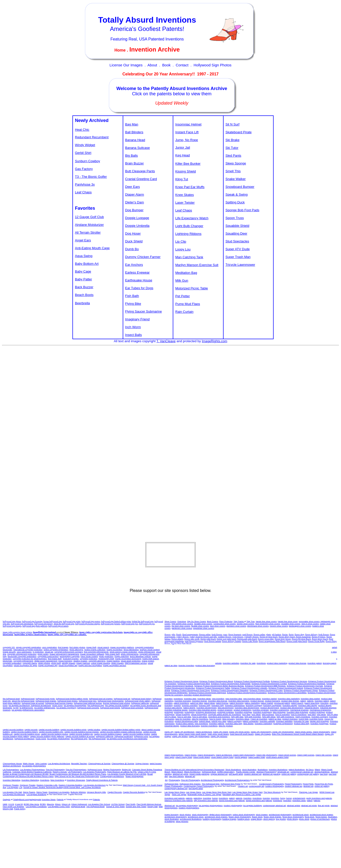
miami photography (321, 732)
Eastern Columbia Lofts (47, 785)
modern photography (274, 786)
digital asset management (46, 661)
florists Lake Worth (250, 641)
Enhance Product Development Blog (194, 684)
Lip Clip (181, 242)
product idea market (328, 647)
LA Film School (118, 804)
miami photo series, (303, 732)
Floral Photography (293, 784)
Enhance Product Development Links (266, 690)
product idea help (196, 654)
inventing (249, 652)
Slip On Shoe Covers (197, 621)
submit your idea (219, 721)
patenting (198, 798)
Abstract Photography (266, 772)
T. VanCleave (166, 341)
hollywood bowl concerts (88, 708)
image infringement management (64, 654)
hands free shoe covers (266, 621)
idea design (248, 724)
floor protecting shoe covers (268, 624)
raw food (324, 774)
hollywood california (140, 703)
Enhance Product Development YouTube (305, 686)
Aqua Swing (84, 256)
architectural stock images (321, 815)
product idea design (173, 708)
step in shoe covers (310, 624)
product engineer (225, 710)
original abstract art (219, 774)
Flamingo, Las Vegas (308, 792)
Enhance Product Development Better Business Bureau (219, 686)
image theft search (151, 659)
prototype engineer (226, 712)
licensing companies (294, 654)
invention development (206, 708)
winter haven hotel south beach (193, 734)
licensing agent (329, 663)
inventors (275, 798)
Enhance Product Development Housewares (247, 693)
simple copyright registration (28, 647)
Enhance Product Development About (216, 681)
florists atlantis (177, 639)
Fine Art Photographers (76, 770)
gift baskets (276, 635)
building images (229, 819)
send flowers (248, 635)
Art (166, 780)
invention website (214, 663)
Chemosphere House (12, 764)
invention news (299, 800)
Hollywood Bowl (209, 772)
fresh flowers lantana (213, 641)
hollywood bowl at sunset (33, 703)
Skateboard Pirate (239, 132)
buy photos (281, 819)
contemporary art (257, 786)
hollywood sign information (22, 624)
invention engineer (261, 710)
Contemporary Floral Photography (199, 786)
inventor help (304, 652)
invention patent (315, 663)
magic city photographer (283, 732)
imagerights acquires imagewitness (30, 635)
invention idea (180, 647)
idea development (226, 708)
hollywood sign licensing (32, 621)
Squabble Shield (238, 226)
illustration (332, 817)
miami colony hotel (184, 757)
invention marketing (229, 647)
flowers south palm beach (297, 641)
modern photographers (189, 808)
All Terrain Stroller (88, 232)
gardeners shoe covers (182, 628)
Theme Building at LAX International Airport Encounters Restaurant (194, 770)
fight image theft (113, 654)
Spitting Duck (235, 202)
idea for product (301, 656)
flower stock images (272, 817)
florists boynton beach (268, 637)
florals (179, 635)
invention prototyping (263, 712)
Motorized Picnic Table (192, 288)
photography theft (106, 659)
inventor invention (186, 665)
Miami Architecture (192, 772)
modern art (243, 786)
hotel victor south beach (218, 734)
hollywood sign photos (12, 621)
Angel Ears (83, 240)
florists (285, 635)
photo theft (56, 663)
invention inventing (263, 652)
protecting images (71, 659)
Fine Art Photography (55, 770)
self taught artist (236, 774)
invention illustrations (278, 770)
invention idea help (234, 724)
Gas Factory (84, 169)
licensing (186, 650)
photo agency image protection (123, 652)
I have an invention (187, 661)
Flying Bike (133, 304)
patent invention (318, 650)
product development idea (305, 661)
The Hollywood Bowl (95, 807)
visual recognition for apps (26, 665)
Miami (317, 770)
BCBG (43, 804)
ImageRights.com (214, 341)
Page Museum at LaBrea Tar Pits (122, 772)
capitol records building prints (73, 730)
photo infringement (147, 652)
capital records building (49, 730)
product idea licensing (205, 665)
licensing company (275, 654)
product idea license (297, 663)
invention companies (267, 659)
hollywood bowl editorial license (88, 703)
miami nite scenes (324, 755)
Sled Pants (233, 156)
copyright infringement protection (22, 654)
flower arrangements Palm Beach (272, 641)
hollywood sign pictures (111, 624)
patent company (181, 663)
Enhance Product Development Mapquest (207, 693)
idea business (182, 656)
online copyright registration (56, 650)
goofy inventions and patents (319, 798)
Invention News (49, 799)
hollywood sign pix (147, 624)
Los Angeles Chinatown (36, 807)
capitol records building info (51, 732)
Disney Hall (152, 807)
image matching (121, 656)
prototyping (190, 712)
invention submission (214, 654)
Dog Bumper (134, 210)
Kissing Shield (186, 171)
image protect (148, 661)
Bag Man (132, 124)
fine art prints (324, 806)
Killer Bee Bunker (188, 164)
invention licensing (173, 650)
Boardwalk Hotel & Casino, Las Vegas (204, 794)
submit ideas (324, 661)
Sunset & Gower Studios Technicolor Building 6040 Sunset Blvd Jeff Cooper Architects (62, 787)
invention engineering (279, 710)
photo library (292, 819)
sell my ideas (286, 656)
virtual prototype (183, 714)
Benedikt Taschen (79, 764)
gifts (173, 635)
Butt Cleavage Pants (140, 171)
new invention (273, 656)
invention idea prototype (297, 712)
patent (283, 650)
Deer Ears (133, 187)
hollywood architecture (41, 705)
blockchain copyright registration (22, 656)
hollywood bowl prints (45, 699)
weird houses (156, 764)
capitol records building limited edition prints (121, 730)
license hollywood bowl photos (117, 703)
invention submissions (221, 661)
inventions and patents (175, 798)
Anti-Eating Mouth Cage (92, 248)
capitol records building (13, 730)
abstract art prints (181, 774)
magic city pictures (219, 736)
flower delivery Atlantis (232, 641)
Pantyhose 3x (85, 184)
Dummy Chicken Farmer (143, 257)
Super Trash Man (238, 257)
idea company (331, 659)
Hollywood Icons (95, 770)
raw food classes (177, 776)
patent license (193, 652)
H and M (19, 804)
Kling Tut (182, 179)
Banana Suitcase (138, 148)
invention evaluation (313, 654)
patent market (238, 652)
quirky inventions (232, 659)
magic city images (263, 734)
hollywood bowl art (122, 699)
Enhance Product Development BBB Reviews (265, 686)
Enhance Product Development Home (181, 681)
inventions (261, 663)
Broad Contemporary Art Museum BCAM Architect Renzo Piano (78, 774)
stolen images (117, 663)
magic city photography (261, 732)
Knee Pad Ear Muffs (190, 187)
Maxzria (50, 804)
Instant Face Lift (187, 132)
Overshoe (182, 621)
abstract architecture (12, 766)
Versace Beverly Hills (96, 792)
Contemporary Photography (271, 784)
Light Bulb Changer (189, 226)
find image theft (55, 659)
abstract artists (293, 806)
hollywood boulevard (123, 736)
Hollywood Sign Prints (230, 784)
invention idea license (217, 650)
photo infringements (130, 654)
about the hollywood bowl (23, 701)
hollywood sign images (12, 626)
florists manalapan (303, 637)
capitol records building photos (55, 734)
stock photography (200, 815)
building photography (212, 819)
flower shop (299, 635)
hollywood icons (141, 736)
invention (168, 699)
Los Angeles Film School (99, 804)
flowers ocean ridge (266, 639)
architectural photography (280, 815)
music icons (57, 705)
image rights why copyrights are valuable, (67, 635)
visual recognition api (68, 665)
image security (9, 652)
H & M (11, 804)
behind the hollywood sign (143, 621)
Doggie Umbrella (137, 226)
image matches (83, 663)
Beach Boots (84, 295)
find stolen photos (77, 647)
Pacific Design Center (246, 772)
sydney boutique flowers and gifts (203, 637)
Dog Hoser (133, 233)
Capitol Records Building (134, 792)
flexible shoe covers (200, 626)
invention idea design (308, 705)
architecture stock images (216, 817)
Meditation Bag (186, 273)
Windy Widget (85, 145)
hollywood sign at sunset (58, 626)
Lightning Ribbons (188, 234)
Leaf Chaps (83, 192)
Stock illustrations (233, 770)
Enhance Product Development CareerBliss (287, 693)
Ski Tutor (232, 148)
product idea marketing (308, 647)
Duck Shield (134, 241)
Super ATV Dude (238, 249)
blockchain (8, 661)
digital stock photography (220, 815)
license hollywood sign (53, 621)
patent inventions (181, 703)
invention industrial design (176, 710)
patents (290, 650)
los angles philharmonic (45, 708)
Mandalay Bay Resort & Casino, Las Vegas (242, 794)
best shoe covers (218, 626)
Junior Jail (183, 147)
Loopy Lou (183, 249)
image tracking (113, 661)
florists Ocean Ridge (316, 641)
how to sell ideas (200, 717)
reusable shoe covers (291, 624)
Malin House (28, 764)
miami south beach (202, 757)
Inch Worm (133, 327)
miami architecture (204, 732)
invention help (317, 652)
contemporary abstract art (302, 772)
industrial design (312, 708)
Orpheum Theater (28, 785)
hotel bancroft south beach (242, 734)
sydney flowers (182, 637)
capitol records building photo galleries (47, 736)
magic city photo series (239, 732)
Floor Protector (226, 621)
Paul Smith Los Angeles (13, 807)
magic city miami (220, 732)
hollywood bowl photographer (111, 701)
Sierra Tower (42, 792)
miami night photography (244, 755)
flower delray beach (320, 639)
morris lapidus (241, 757)
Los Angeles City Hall (12, 792)
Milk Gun (182, 280)
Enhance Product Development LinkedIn (249, 688)
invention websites (231, 663)
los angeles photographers (34, 766)
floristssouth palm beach (247, 639)
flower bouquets (235, 635)
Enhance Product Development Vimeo (301, 690)
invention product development (197, 695)
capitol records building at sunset (80, 736)
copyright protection (89, 659)
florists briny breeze (283, 639)
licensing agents (259, 654)
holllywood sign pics (130, 624)
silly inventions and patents (206, 800)
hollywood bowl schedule (132, 708)
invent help (253, 661)
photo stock (304, 819)
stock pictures (182, 821)
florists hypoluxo (318, 637)
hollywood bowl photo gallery (138, 701)
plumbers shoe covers (236, 626)
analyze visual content (150, 650)
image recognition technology (128, 659)
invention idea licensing (238, 650)
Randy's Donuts (60, 772)
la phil (16, 708)
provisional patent (282, 703)
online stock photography (244, 815)
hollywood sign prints (72, 621)
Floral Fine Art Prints (324, 784)
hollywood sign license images (88, 624)
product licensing (272, 650)
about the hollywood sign (64, 624)
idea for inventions (302, 659)
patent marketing (223, 652)
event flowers (238, 637)
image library (256, 819)
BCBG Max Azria (31, 804)
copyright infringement (23, 661)
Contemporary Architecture (112, 776)
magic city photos (180, 736)
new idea (226, 656)
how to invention (197, 656)
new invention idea (210, 647)
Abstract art (170, 806)
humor (215, 798)
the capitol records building (117, 705)
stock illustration (249, 770)
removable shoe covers (309, 621)
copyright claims (30, 663)
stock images (262, 815)
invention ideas (259, 656)
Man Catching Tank (189, 257)
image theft (91, 647)
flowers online (205, 635)
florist (291, 635)
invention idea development (247, 708)
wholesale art (283, 772)
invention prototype (243, 712)
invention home (266, 661)
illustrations (263, 770)
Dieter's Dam (135, 202)
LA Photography (75, 772)
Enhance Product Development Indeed (286, 688)
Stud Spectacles (237, 241)
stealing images (80, 661)
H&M (5, 804)
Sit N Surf (233, 124)
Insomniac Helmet (188, 124)
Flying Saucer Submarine (144, 311)
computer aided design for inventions (224, 714)
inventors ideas (171, 661)
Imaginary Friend (138, 319)
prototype (169, 712)
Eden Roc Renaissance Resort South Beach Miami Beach (298, 734)
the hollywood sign (96, 705)
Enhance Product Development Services (289, 681)
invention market (246, 647)
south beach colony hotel (222, 757)
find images (63, 647)
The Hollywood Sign (211, 784)
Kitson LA (66, 804)
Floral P (308, 784)
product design (325, 705)
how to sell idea (184, 717)
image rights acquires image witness (17, 632)
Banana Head (135, 140)
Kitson (58, 804)
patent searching (312, 703)
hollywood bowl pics (88, 701)
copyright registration (12, 663)
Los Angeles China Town (59, 807)
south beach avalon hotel (277, 757)
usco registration (50, 647)
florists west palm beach (227, 639)
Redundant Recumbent (92, 137)
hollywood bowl (28, 699)
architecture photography (176, 817)
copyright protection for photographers (30, 659)
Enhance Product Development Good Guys (190, 690)
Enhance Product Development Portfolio (252, 681)
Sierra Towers (29, 792)
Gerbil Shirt (83, 153)
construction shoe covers (225, 624)
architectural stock (301, 815)
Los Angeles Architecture (59, 764)
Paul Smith (131, 804)
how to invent (317, 659)
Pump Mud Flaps (188, 304)
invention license (199, 650)
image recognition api (48, 665)
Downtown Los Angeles (59, 792)
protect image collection (95, 650)
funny (283, 798)
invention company (249, 659)
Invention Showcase (76, 780)
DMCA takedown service (136, 663)
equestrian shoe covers (204, 628)
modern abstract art (253, 774)
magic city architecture (185, 732)
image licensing (65, 661)
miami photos (191, 755)
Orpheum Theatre (11, 785)
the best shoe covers (181, 626)
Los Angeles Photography (95, 772)
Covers (173, 621)
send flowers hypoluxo (194, 641)
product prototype (317, 712)
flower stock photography (240, 817)
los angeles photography (187, 806)
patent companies (197, 663)
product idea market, (185, 724)
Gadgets (7, 799)
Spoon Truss (235, 218)
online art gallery (289, 774)
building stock (243, 819)
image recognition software (92, 654)
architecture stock (196, 817)
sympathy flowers (251, 637)
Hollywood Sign (171, 784)
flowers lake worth (192, 639)
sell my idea (246, 656)
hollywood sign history (44, 624)
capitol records (31, 730)
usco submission (24, 652)
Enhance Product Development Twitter (213, 688)
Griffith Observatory (226, 772)
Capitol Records (115, 792)
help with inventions (215, 659)
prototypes (179, 712)
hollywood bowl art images (101, 699)
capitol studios (94, 730)
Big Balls (132, 156)
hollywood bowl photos (68, 701)
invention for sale (248, 663)
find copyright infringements (96, 652)
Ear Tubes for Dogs (139, 288)
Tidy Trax (251, 621)
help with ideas (198, 659)
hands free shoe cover (288, 621)
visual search (103, 647)
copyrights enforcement (48, 656)
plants (268, 635)
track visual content (89, 656)
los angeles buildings (252, 806)
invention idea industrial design (203, 710)
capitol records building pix (81, 734)
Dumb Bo (132, 249)
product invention (240, 661)
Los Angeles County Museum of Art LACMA (127, 774)
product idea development (292, 708)
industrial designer (328, 708)
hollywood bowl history (141, 699)
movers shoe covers (279, 626)
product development (270, 708)
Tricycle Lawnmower (240, 265)
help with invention (182, 659)
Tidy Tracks (239, 621)
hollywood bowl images (46, 701)
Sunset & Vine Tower (115, 807)
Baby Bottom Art (87, 264)
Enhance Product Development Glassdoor (230, 690)
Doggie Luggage (137, 218)
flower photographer (135, 776)
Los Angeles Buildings (36, 794)
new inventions (195, 647)
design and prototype (319, 721)
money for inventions (283, 661)
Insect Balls (134, 335)
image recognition (115, 650)
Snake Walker (236, 179)
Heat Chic (82, 130)
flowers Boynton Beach (301, 639)
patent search (297, 703)
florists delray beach (287, 637)
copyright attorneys (97, 661)
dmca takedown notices (140, 656)
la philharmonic (26, 708)
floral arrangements (190, 635)
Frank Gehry (20, 809)
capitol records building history (24, 732)
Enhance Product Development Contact (269, 684)
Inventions (45, 780)
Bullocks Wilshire (78, 792)
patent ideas (180, 652)
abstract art (190, 776)
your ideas (256, 714)
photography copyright (70, 656)
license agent (230, 654)
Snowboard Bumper (240, 187)
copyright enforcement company (69, 652)
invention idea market (287, 647)
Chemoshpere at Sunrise (99, 764)
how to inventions (213, 656)
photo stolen (43, 654)
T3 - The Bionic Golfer (91, 177)
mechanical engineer (299, 710)
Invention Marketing (12, 780)
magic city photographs (199, 736)
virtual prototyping (199, 714)
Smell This (233, 171)
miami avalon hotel (257, 757)
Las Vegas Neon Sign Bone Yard (217, 792)
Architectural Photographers (237, 780)
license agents (244, 654)
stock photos (185, 815)
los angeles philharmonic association (28, 710)
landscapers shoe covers (300, 626)
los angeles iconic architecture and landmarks (127, 739)
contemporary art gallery (308, 774)
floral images (321, 817)
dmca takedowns (131, 650)
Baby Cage (83, 271)
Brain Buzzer (135, 163)
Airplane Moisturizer (89, 225)
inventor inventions (289, 652)
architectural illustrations (191, 819)
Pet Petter (183, 296)
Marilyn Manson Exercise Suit (197, 265)
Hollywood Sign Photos (213, 65)
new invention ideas (178, 654)
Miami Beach (177, 772)
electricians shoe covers (258, 626)
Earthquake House (139, 280)
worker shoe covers (246, 624)
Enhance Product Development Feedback (307, 684)
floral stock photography (293, 817)
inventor (275, 652)
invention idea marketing (265, 647)
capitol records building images (108, 734)
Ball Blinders (134, 132)
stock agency (269, 819)
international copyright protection (28, 650)
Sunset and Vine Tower (136, 807)
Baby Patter (83, 279)
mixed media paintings (199, 774)
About (152, 65)
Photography (174, 780)
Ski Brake (233, 140)
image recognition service (115, 665)
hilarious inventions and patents (179, 800)
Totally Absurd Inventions (147, 20)
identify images (69, 663)
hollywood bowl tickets (110, 708)
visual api (49, 652)
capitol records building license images (82, 732)
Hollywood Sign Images (190, 784)
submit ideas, (205, 721)
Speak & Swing (237, 194)
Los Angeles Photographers (32, 770)
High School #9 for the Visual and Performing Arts (77, 776)
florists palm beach (208, 639)
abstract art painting (271, 774)
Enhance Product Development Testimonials (231, 684)
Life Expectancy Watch (192, 218)
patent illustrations (296, 770)
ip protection (38, 652)
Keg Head (183, 155)
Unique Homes (142, 764)
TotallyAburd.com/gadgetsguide (27, 799)
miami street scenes (287, 755)
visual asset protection (131, 661)
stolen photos (44, 663)
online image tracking (101, 663)
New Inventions (57, 780)
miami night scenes (306, 755)
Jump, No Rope (187, 140)
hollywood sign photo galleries (35, 626)
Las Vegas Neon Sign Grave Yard (247, 792)
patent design (189, 708)
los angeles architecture (19, 705)
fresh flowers (217, 635)
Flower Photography (173, 786)
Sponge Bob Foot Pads (242, 210)
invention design (290, 705)
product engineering (243, 710)
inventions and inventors (319, 656)
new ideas (235, 656)
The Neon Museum (272, 792)
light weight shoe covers (182, 624)
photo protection (106, 656)
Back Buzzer (84, 287)
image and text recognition (90, 665)
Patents (60, 799)
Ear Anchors (134, 265)
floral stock (310, 817)
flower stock (257, 817)
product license (256, 650)
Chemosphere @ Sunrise (123, 764)
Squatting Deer (237, 233)
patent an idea (204, 661)
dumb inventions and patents (232, 800)
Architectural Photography (212, 780)
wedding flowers (225, 637)
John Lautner (41, 764)
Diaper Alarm (135, 194)
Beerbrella (82, 303)
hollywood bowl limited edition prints (72, 699)
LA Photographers (11, 770)
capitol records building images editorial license (121, 732)
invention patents (302, 650)
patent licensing (207, 652)
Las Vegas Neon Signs (175, 792)
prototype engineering (283, 724)
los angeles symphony (66, 708)
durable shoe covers (203, 624)
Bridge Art (126, 770)
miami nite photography (267, 755)
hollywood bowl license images (59, 703)
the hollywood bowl (11, 699)
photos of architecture (320, 819)
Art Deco (310, 770)
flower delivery (311, 635)
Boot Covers (212, 621)
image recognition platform (122, 647)
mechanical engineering (321, 710)
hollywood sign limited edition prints (116, 621)
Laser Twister (185, 203)
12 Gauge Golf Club (89, 217)
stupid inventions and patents (259, 800)
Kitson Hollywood (79, 804)
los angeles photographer (75, 705)
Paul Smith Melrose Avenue (149, 804)
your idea (246, 714)
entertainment (299, 798)
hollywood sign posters (91, 621)
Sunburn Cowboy (88, 161)
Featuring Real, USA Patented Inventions (147, 39)
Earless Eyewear (138, 272)
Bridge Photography (112, 770)
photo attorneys (76, 650)
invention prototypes (319, 724)
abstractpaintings (322, 772)
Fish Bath (132, 296)
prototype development (206, 712)
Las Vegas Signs (194, 792)
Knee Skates (185, 195)
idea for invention (285, 659)
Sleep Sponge (236, 163)
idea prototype (279, 712)
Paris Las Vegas (179, 794)
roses (225, 635)
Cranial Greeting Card (141, 179)
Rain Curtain (184, 312)
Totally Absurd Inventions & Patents (102, 780)
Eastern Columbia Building (70, 785)
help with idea (237, 717)
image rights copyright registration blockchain (101, 632)
